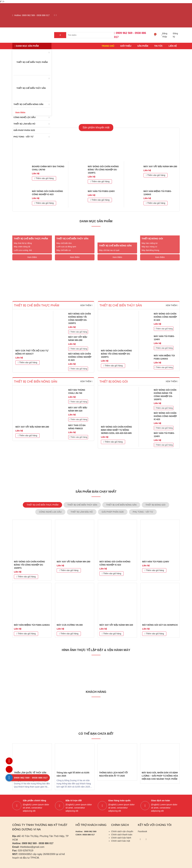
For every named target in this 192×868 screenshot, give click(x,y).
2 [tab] (98, 111)
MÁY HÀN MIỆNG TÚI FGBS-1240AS (32, 625)
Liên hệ (173, 46)
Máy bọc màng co (149, 247)
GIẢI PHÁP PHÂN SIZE (24, 130)
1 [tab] (92, 111)
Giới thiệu (126, 46)
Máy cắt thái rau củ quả (109, 250)
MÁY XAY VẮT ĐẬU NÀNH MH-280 (160, 166)
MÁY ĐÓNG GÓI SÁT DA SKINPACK (160, 625)
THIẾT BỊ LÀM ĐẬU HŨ (24, 124)
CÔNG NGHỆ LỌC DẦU (25, 117)
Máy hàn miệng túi (150, 243)
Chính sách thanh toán (122, 835)
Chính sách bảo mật (121, 841)
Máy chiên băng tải (22, 247)
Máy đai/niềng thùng (150, 250)
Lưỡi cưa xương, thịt (23, 250)
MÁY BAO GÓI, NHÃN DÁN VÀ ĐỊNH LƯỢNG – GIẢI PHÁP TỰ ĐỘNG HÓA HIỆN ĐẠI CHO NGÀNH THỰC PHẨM (160, 776)
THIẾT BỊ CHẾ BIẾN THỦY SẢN (30, 88)
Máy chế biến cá (63, 250)
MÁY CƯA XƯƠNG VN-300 (70, 625)
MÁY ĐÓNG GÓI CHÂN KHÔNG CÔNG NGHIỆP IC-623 (80, 357)
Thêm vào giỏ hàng (44, 178)
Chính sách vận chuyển (122, 831)
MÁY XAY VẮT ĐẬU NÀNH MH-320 (116, 625)
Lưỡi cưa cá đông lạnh (66, 247)
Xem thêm (32, 257)
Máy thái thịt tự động (23, 243)
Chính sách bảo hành (121, 838)
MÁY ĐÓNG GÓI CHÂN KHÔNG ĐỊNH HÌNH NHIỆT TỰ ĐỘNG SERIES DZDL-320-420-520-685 (116, 430)
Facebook (142, 831)
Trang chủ (108, 46)
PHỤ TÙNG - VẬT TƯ (23, 137)
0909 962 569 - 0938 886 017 (36, 15)
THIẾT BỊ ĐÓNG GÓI (152, 239)
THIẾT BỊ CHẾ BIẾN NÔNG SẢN (28, 104)
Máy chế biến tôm (64, 243)
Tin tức (158, 46)
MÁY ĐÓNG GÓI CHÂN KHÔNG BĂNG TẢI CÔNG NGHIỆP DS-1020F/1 (103, 170)
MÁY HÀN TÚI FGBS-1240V (101, 191)
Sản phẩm (143, 46)
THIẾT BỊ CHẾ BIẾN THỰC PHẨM (31, 62)
